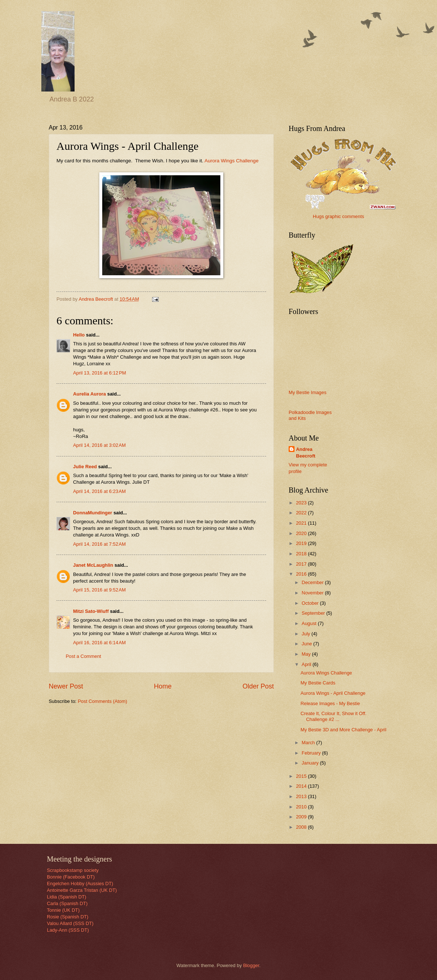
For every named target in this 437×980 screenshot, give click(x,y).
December (313, 582)
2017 (302, 564)
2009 (302, 817)
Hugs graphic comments (339, 216)
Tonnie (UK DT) (63, 910)
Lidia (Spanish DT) (67, 897)
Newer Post (66, 686)
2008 (302, 827)
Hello (79, 335)
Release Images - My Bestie (330, 703)
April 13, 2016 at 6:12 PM (100, 373)
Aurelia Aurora (90, 394)
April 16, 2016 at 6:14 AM (99, 643)
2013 (302, 796)
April (307, 664)
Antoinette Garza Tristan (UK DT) (82, 890)
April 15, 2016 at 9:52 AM (99, 590)
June (307, 644)
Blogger (251, 965)
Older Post (258, 686)
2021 (302, 523)
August (310, 623)
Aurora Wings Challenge (232, 161)
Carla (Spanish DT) (67, 903)
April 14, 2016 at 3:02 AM (99, 445)
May (307, 654)
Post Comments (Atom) (103, 701)
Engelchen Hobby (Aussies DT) (80, 884)
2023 (302, 503)
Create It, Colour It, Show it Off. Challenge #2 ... (333, 716)
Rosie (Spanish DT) (68, 917)
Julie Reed (85, 467)
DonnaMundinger (93, 513)
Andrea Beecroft (306, 453)
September (314, 613)
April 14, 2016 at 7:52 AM (99, 544)
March (309, 743)
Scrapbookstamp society (73, 870)
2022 (302, 513)
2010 (302, 807)
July (306, 634)
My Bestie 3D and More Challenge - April (343, 730)
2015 (302, 776)
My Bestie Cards (318, 683)
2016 (302, 574)
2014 (302, 786)
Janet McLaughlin (93, 565)
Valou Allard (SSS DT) (70, 923)
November (313, 593)
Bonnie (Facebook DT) (71, 877)
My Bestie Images (307, 392)
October (311, 603)
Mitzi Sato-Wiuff (91, 611)
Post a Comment (83, 656)
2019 (302, 543)
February (312, 753)
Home (163, 686)
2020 (302, 533)
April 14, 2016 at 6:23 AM (99, 491)
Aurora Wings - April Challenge (333, 693)
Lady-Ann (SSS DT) (68, 930)
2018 (302, 554)
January (311, 763)
